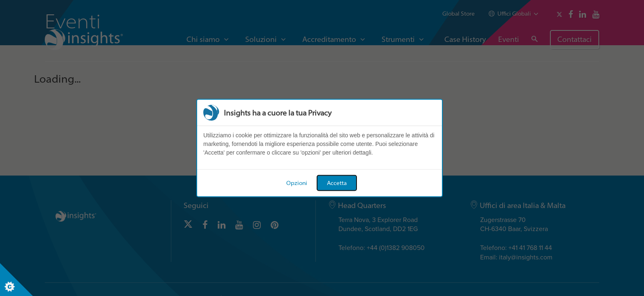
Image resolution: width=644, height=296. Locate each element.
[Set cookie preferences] (16, 280)
